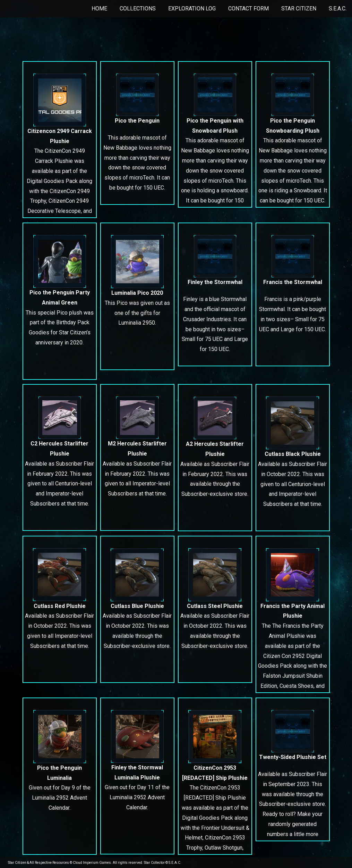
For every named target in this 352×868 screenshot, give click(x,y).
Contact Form (248, 9)
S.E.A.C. (338, 9)
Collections (138, 9)
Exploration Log (192, 9)
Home (99, 9)
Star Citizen (299, 9)
